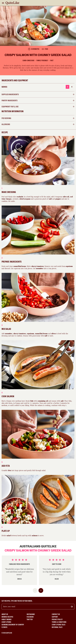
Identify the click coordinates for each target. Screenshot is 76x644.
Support (55, 617)
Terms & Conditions (59, 622)
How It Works (7, 619)
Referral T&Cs (57, 627)
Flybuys (4, 627)
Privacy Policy (57, 619)
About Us (5, 614)
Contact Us (56, 614)
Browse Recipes (7, 617)
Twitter (30, 619)
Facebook (30, 617)
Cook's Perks (6, 622)
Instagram (31, 614)
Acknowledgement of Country (13, 625)
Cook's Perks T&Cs (59, 625)
